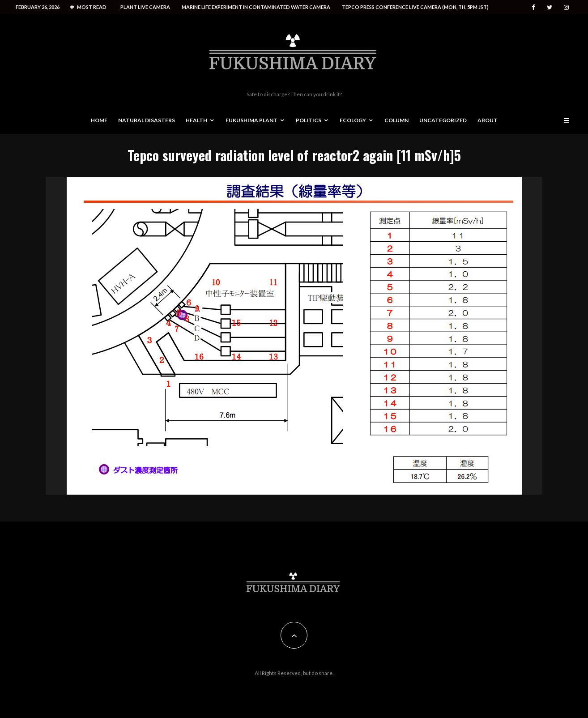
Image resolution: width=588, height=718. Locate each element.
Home (99, 120)
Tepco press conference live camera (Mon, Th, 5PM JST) (415, 7)
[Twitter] (550, 7)
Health (196, 120)
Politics (309, 120)
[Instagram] (566, 7)
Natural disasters (147, 120)
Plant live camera (145, 7)
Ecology (353, 120)
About (488, 120)
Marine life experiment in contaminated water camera (256, 7)
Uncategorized (443, 120)
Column (396, 120)
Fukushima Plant (251, 120)
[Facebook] (533, 7)
